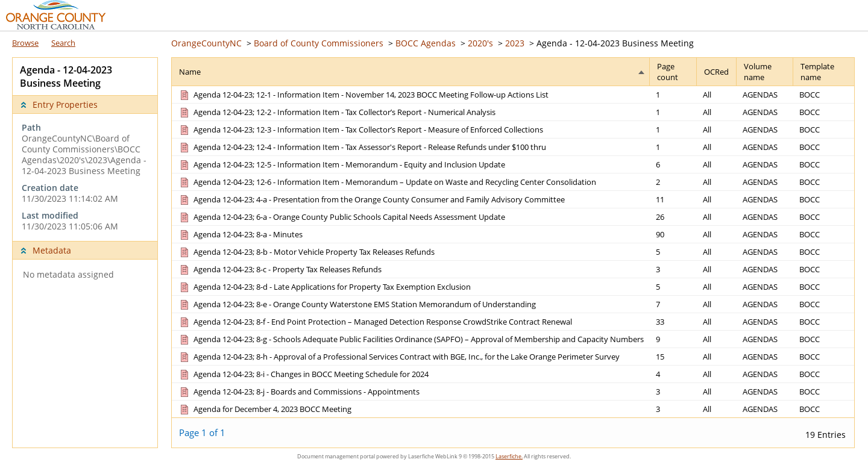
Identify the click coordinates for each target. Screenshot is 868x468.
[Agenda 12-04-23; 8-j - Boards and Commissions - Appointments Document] (299, 392)
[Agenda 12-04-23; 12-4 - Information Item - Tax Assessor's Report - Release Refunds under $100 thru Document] (362, 147)
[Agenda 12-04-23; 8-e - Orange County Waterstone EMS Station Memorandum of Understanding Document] (357, 304)
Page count (668, 72)
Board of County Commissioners (319, 43)
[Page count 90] (673, 234)
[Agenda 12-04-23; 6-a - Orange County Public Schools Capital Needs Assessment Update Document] (341, 217)
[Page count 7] (673, 304)
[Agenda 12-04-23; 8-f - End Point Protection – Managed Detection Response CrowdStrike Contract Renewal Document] (375, 322)
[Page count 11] (673, 199)
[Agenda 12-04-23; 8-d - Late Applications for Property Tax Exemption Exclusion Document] (324, 287)
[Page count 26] (673, 217)
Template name (817, 72)
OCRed (716, 72)
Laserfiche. (509, 456)
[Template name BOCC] (824, 95)
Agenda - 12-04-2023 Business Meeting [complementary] (66, 76)
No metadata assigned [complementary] (68, 275)
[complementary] (85, 177)
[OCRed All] (717, 95)
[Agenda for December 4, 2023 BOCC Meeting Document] (265, 409)
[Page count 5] (673, 251)
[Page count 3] (673, 269)
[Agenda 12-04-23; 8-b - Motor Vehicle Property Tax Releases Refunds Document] (306, 252)
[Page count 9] (673, 339)
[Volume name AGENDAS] (765, 95)
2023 (515, 43)
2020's (480, 43)
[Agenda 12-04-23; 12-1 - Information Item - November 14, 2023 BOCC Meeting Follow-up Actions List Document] (363, 95)
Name (190, 72)
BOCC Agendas (426, 43)
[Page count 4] (673, 374)
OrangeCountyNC (206, 43)
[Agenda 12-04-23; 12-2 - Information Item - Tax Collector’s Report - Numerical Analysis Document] (337, 112)
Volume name (758, 72)
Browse (25, 43)
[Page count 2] (673, 182)
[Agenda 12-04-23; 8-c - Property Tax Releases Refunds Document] (280, 269)
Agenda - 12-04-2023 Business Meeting (615, 43)
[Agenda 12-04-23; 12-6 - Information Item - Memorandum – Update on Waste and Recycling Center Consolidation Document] (387, 182)
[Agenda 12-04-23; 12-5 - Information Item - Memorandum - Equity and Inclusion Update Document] (341, 164)
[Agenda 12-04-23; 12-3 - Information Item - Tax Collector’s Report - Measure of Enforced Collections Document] (360, 129)
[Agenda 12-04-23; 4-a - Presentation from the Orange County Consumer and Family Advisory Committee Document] (371, 199)
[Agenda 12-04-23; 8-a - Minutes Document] (240, 234)
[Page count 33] (673, 321)
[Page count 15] (673, 356)
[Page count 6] (673, 164)
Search (63, 43)
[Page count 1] (673, 95)
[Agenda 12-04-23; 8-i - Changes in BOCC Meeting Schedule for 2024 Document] (303, 374)
